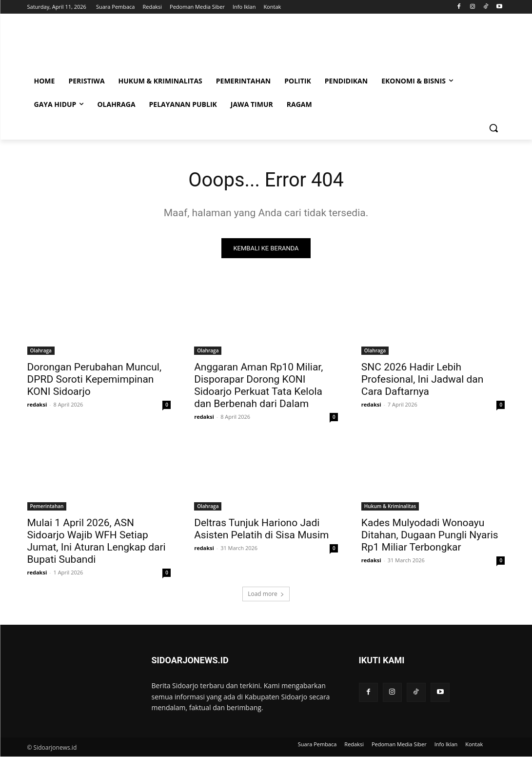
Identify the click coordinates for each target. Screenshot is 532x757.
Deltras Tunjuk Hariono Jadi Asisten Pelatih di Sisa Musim (261, 529)
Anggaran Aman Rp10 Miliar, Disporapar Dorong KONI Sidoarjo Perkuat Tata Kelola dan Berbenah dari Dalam (258, 385)
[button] (493, 128)
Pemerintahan (47, 506)
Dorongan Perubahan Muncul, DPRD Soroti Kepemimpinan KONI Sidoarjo (95, 379)
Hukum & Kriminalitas (390, 506)
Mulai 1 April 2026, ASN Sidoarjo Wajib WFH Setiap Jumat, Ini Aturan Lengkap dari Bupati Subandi (97, 541)
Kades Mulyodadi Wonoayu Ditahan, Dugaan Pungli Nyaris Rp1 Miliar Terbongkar (430, 535)
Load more (266, 594)
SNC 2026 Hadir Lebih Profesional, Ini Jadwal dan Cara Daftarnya (423, 379)
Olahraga (41, 350)
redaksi (37, 404)
